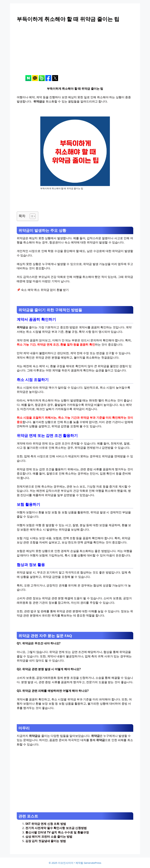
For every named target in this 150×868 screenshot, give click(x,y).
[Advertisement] (75, 51)
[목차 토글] (31, 216)
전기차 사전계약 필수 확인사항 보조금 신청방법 (56, 828)
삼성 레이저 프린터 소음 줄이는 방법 (49, 837)
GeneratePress (93, 863)
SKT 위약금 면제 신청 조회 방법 (46, 824)
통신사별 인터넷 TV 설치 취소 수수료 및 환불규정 (57, 832)
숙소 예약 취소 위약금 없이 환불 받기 (45, 290)
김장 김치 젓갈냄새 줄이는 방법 (46, 841)
